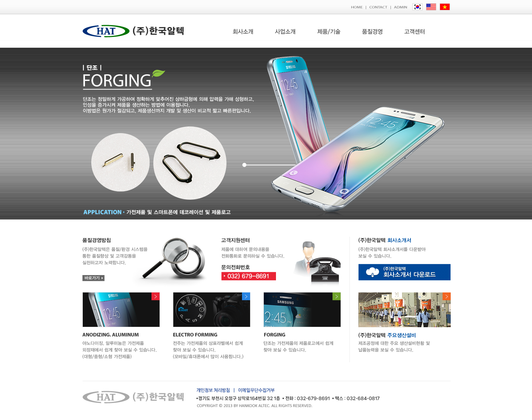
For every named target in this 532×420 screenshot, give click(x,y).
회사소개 (243, 32)
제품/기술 (329, 32)
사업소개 (285, 32)
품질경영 (373, 32)
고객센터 (416, 32)
